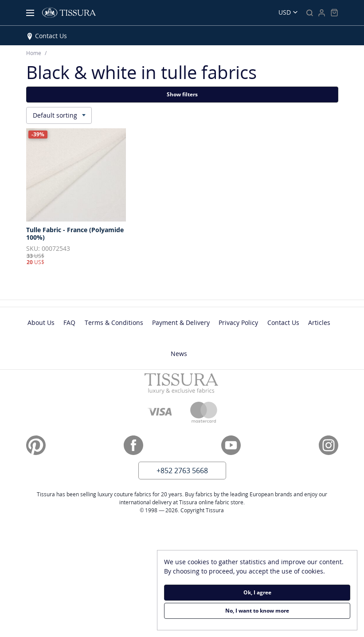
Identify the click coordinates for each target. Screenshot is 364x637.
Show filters (182, 94)
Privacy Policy (238, 322)
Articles (319, 322)
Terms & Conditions (114, 322)
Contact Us (51, 36)
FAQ (69, 322)
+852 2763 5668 (182, 471)
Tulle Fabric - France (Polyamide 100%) (75, 234)
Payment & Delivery (181, 322)
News (179, 354)
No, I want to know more (257, 611)
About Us (41, 322)
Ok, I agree (257, 592)
